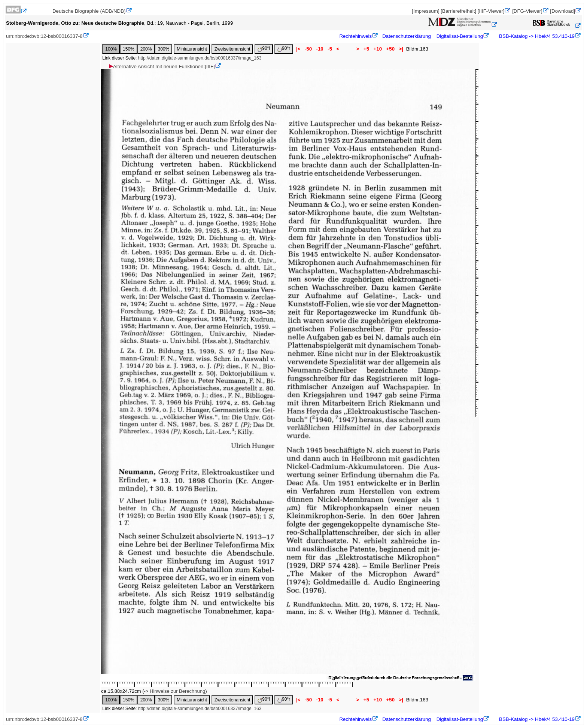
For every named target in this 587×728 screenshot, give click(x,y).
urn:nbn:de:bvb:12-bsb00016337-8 (44, 36)
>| (401, 49)
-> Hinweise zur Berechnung (175, 691)
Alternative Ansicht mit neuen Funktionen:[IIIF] (162, 66)
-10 (320, 49)
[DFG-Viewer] (527, 11)
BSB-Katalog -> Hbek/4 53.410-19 (536, 36)
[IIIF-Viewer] (491, 11)
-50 (308, 49)
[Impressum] (425, 11)
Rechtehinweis (355, 36)
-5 (330, 49)
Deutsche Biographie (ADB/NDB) (89, 11)
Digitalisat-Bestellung (460, 36)
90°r (284, 49)
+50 (390, 49)
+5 (366, 49)
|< (298, 49)
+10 (378, 49)
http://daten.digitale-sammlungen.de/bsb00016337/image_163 (200, 58)
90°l (264, 49)
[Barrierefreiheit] (458, 11)
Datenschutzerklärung (407, 36)
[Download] (562, 11)
